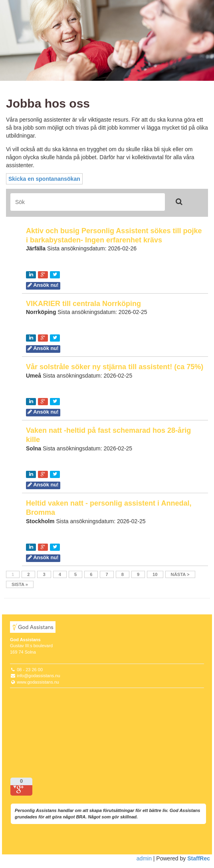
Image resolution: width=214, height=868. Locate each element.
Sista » (20, 584)
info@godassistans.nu (38, 676)
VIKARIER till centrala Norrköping (83, 304)
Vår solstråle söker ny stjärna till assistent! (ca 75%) (115, 367)
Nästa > (180, 574)
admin (144, 858)
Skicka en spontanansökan (44, 179)
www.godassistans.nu (38, 682)
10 (155, 574)
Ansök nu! (43, 285)
